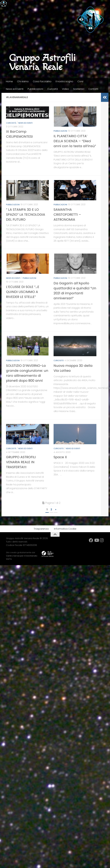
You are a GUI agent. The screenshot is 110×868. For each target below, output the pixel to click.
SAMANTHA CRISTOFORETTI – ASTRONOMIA (67, 214)
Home (9, 81)
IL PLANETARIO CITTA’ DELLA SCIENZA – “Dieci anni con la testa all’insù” (75, 141)
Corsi (80, 81)
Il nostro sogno (64, 81)
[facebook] (91, 540)
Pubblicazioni (35, 89)
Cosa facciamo (42, 81)
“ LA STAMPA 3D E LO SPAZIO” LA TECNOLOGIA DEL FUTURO (26, 214)
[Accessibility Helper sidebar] (4, 4)
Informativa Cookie (65, 528)
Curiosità (53, 89)
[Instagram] (102, 540)
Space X (60, 456)
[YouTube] (96, 540)
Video (65, 89)
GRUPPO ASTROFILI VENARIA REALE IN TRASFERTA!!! (21, 461)
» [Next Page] (56, 509)
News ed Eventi (15, 89)
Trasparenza (41, 528)
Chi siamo (23, 81)
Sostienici (79, 89)
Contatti (93, 89)
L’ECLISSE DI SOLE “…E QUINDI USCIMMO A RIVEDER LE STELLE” (23, 291)
